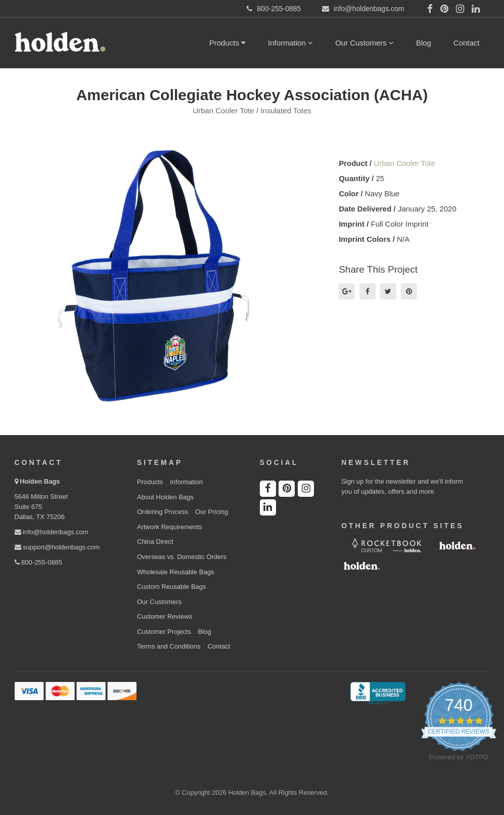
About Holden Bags (165, 497)
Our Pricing (212, 512)
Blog (424, 43)
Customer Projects (164, 632)
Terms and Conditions (169, 646)
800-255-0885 (39, 562)
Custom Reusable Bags (172, 587)
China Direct (155, 542)
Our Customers (364, 43)
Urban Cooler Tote (404, 163)
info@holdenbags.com (52, 532)
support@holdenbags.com (57, 547)
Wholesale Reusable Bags (175, 572)
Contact (467, 43)
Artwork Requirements (170, 527)
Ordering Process (163, 512)
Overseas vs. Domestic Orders (182, 557)
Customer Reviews (165, 616)
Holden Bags (40, 481)
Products (227, 43)
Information (290, 43)
